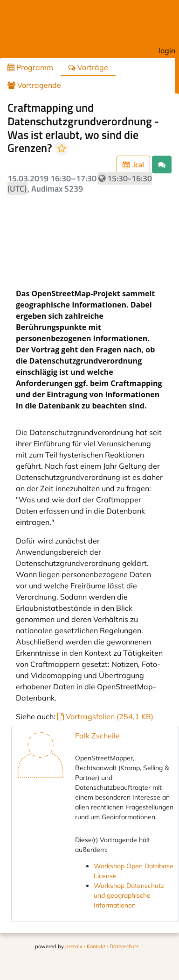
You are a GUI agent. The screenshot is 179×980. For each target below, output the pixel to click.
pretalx (74, 946)
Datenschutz (124, 946)
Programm (30, 67)
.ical (133, 165)
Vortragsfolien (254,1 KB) (105, 716)
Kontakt (96, 946)
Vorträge (88, 67)
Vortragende (34, 85)
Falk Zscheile (97, 736)
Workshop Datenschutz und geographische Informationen (129, 895)
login (167, 50)
